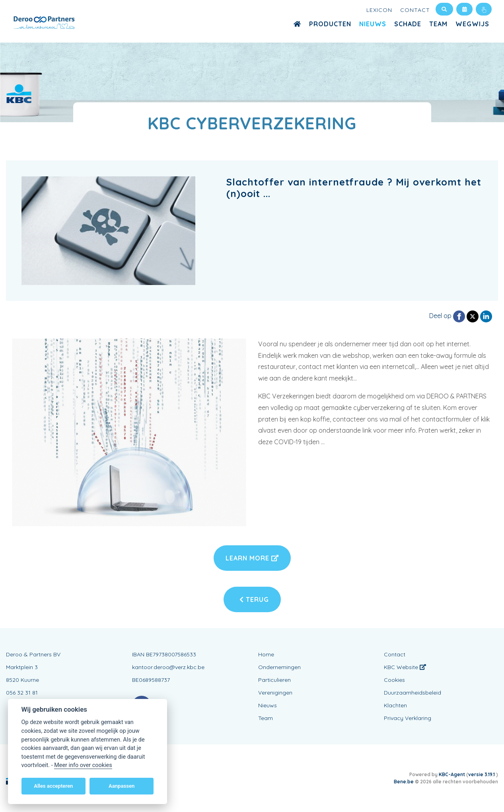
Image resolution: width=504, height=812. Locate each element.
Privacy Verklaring (408, 718)
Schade (408, 24)
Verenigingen (275, 693)
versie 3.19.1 (482, 774)
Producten (330, 24)
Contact (415, 10)
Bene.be (404, 782)
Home (266, 654)
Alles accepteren (53, 786)
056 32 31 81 (22, 693)
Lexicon (379, 10)
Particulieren (274, 680)
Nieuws (373, 24)
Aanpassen (122, 786)
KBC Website (405, 667)
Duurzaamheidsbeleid (413, 693)
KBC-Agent (452, 774)
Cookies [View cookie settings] (394, 680)
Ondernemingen (279, 667)
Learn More (252, 558)
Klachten (395, 705)
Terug (254, 599)
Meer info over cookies (83, 765)
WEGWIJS (472, 24)
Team (438, 24)
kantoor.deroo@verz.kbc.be (168, 667)
